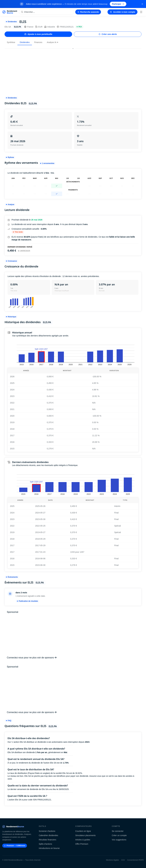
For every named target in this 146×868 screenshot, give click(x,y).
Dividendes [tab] (25, 42)
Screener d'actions (47, 831)
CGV (123, 860)
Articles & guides (83, 840)
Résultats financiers (47, 840)
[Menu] (141, 12)
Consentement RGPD (135, 860)
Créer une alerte (108, 34)
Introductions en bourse (49, 848)
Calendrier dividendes (48, 835)
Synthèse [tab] (11, 42)
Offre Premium (82, 844)
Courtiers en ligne (83, 831)
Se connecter (118, 831)
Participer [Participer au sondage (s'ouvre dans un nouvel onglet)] (118, 4)
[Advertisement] (73, 71)
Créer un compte (119, 835)
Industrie (50, 27)
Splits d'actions (45, 844)
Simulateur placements (85, 835)
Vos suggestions (119, 840)
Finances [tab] (38, 42)
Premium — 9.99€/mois (15, 846)
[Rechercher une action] (46, 12)
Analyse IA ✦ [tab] (53, 42)
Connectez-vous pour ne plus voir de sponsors (32, 658)
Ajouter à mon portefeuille (38, 34)
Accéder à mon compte (122, 12)
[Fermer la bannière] (142, 4)
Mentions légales (112, 860)
